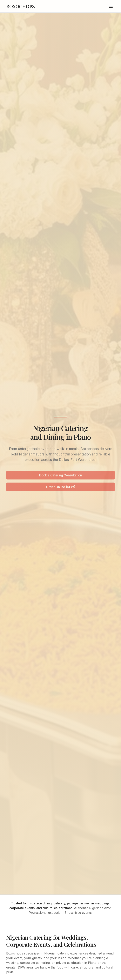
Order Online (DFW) (61, 487)
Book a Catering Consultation (61, 476)
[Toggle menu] (111, 6)
